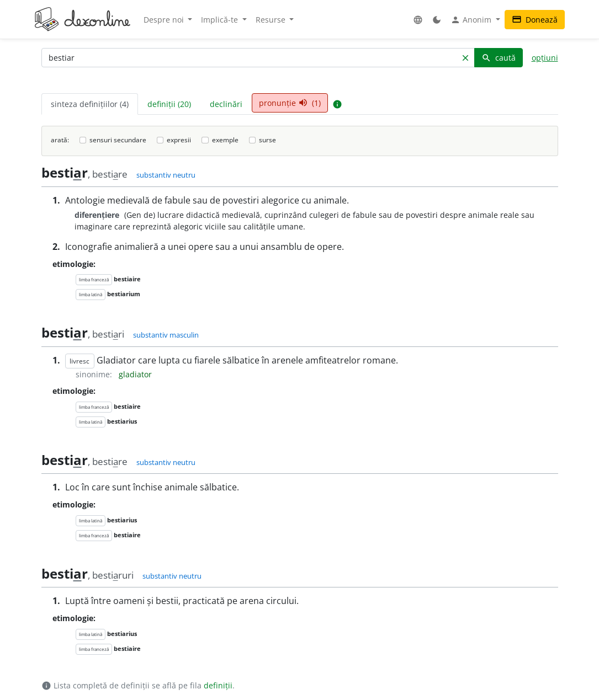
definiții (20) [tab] (169, 104)
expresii (179, 140)
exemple (225, 140)
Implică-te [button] (221, 20)
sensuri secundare (118, 140)
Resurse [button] (272, 20)
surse (267, 140)
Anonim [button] (472, 20)
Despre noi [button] (165, 20)
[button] (418, 20)
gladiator (135, 374)
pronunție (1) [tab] (290, 103)
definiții (218, 685)
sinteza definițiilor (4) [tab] (90, 104)
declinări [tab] (226, 104)
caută (499, 58)
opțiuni (545, 58)
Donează (535, 20)
